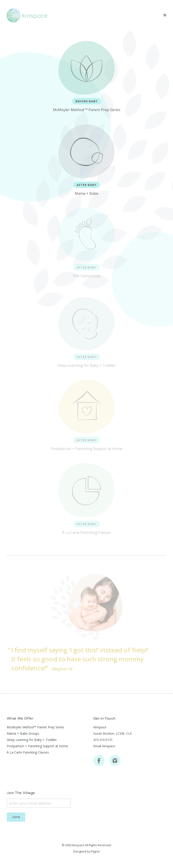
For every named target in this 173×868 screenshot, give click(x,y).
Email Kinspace (104, 746)
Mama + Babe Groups (23, 733)
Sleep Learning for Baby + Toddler (87, 333)
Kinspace (78, 845)
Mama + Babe (86, 160)
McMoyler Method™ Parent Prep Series (35, 727)
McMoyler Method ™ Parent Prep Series (87, 77)
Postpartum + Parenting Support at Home (87, 416)
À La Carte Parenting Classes (28, 752)
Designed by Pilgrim (86, 851)
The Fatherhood (86, 243)
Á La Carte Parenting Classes (86, 499)
